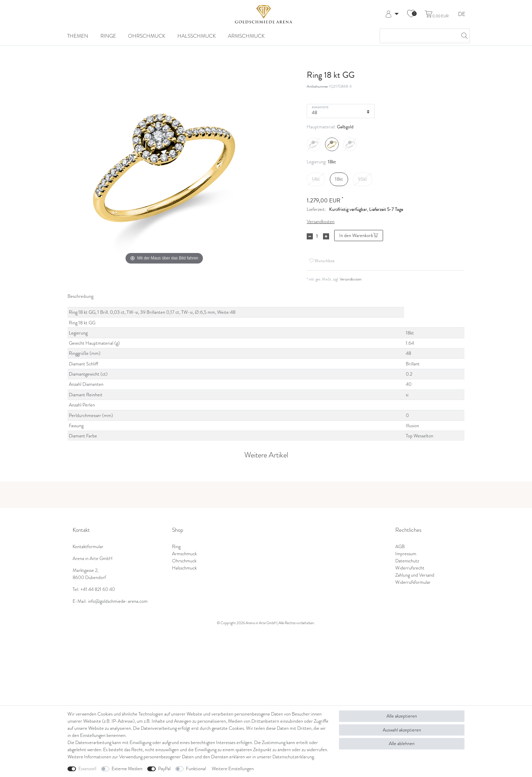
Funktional (196, 769)
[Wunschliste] (411, 14)
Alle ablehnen (402, 744)
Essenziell (87, 769)
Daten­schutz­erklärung (293, 757)
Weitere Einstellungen (233, 769)
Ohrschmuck (147, 36)
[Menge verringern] (310, 236)
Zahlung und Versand (415, 575)
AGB (400, 547)
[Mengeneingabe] (317, 236)
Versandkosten (321, 222)
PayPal (164, 769)
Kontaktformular (88, 547)
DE (462, 14)
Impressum (406, 554)
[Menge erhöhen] (326, 236)
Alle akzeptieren (402, 716)
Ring (176, 547)
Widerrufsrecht (410, 568)
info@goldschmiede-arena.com (118, 601)
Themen (78, 36)
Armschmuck (246, 36)
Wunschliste (322, 261)
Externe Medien (127, 769)
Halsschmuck (197, 36)
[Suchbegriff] (418, 36)
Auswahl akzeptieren (402, 730)
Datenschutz (407, 561)
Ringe (108, 36)
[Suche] (462, 36)
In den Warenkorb (359, 236)
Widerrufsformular (413, 582)
